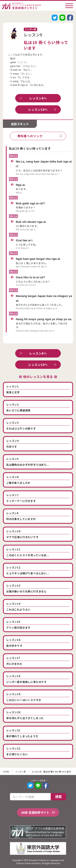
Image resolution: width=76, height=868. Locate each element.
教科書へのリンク (30, 136)
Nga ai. (21, 185)
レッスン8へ (38, 98)
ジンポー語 (21, 772)
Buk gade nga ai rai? (30, 203)
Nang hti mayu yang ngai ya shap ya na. (44, 319)
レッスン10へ (38, 109)
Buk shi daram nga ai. (31, 222)
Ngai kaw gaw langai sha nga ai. (38, 259)
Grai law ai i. (24, 240)
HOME (6, 772)
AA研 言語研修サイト (35, 812)
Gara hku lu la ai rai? (30, 277)
